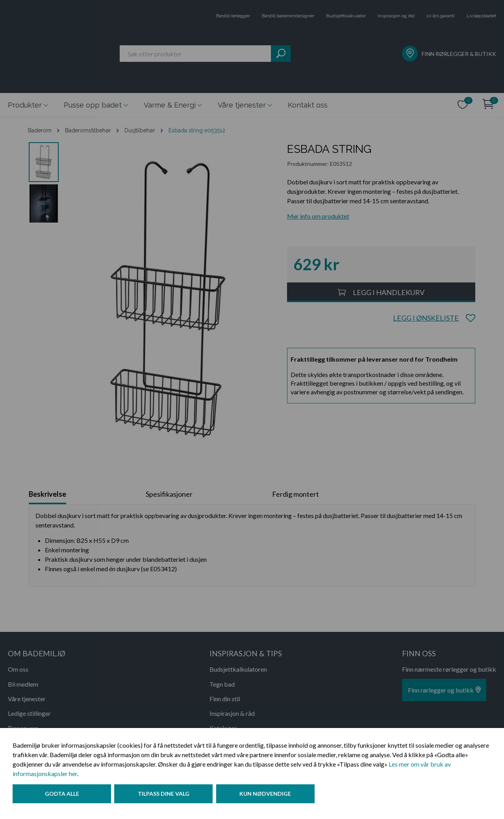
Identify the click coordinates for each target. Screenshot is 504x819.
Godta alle (62, 797)
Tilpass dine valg (167, 797)
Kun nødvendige (271, 797)
